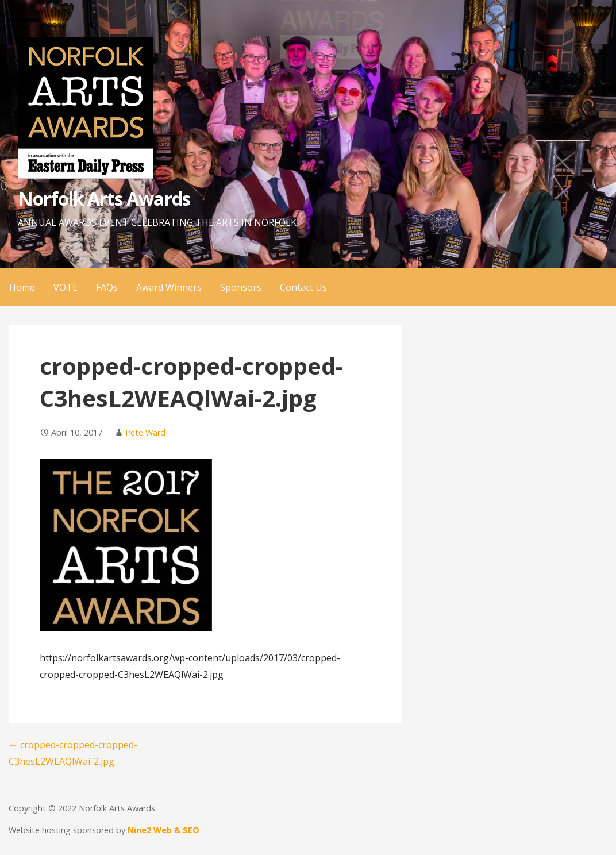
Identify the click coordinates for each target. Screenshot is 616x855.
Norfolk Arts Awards (104, 199)
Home (22, 287)
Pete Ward (145, 432)
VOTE (66, 287)
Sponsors (241, 287)
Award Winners (169, 287)
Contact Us (303, 287)
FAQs (107, 287)
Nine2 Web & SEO (163, 830)
